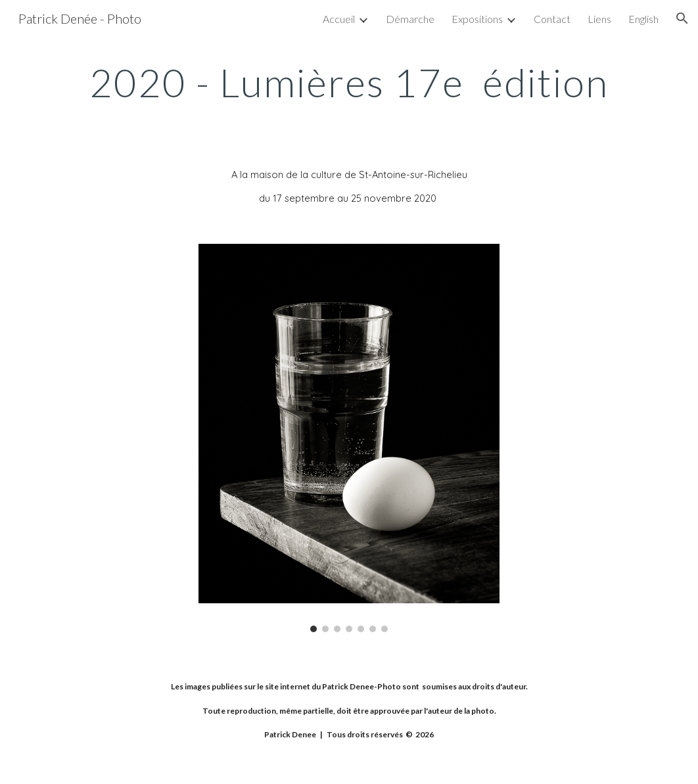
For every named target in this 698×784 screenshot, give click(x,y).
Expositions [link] (477, 19)
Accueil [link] (339, 19)
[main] (349, 82)
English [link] (643, 19)
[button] (682, 18)
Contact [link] (552, 19)
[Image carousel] (349, 438)
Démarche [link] (410, 19)
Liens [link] (599, 19)
